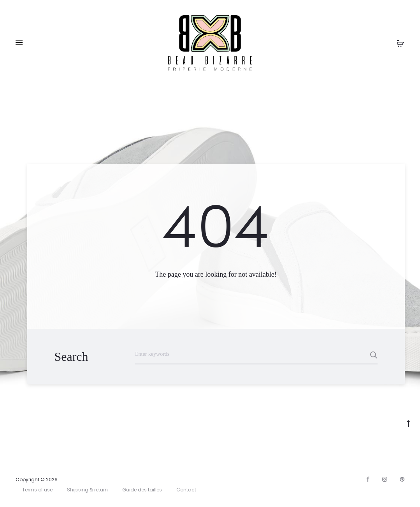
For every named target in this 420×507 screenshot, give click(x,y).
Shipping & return (87, 490)
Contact (186, 490)
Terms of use (37, 490)
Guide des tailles (142, 490)
